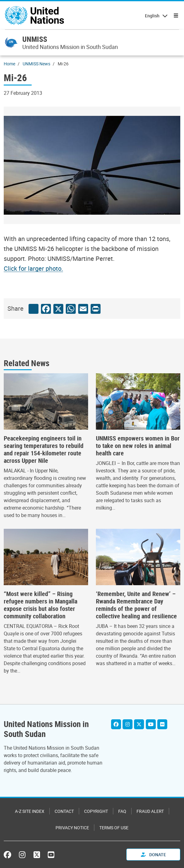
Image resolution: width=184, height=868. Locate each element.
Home (9, 64)
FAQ (122, 811)
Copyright (96, 811)
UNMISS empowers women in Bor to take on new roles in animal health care (138, 446)
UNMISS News (36, 64)
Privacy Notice (72, 828)
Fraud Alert (150, 811)
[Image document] (38, 268)
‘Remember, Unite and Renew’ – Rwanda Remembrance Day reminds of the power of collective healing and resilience (136, 605)
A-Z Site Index (30, 811)
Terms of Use (114, 828)
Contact (64, 811)
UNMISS (35, 39)
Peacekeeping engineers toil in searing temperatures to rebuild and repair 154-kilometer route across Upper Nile (44, 449)
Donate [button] (153, 855)
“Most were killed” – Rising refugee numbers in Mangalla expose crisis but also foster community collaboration (40, 605)
